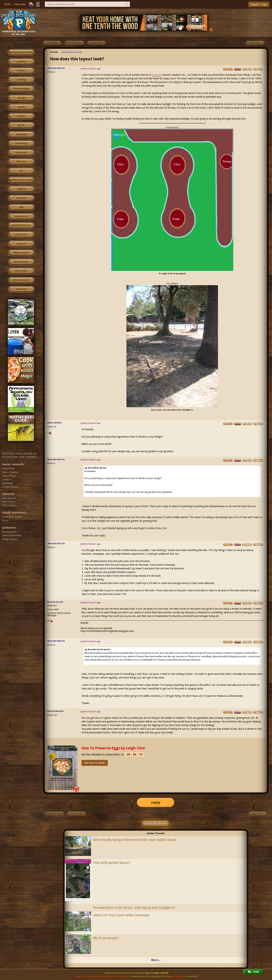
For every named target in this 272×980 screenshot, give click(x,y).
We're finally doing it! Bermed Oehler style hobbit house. (135, 840)
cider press (21, 234)
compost (156, 75)
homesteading (21, 89)
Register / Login (259, 4)
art (21, 171)
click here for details (95, 763)
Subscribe (20, 4)
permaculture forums (21, 52)
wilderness (21, 153)
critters (21, 71)
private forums (21, 280)
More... (156, 960)
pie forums (21, 271)
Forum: (54, 52)
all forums (21, 289)
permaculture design (72, 52)
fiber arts (21, 162)
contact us (79, 976)
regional (21, 189)
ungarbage (21, 134)
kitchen (21, 116)
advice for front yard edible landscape (121, 915)
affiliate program (107, 976)
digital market (21, 253)
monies (21, 107)
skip (21, 207)
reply (156, 802)
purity (21, 125)
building (21, 80)
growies (21, 62)
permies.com (21, 262)
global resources (21, 225)
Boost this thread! (156, 823)
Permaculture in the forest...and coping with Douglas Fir (134, 908)
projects (21, 244)
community (21, 143)
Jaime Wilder (54, 423)
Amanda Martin (56, 68)
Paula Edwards (56, 711)
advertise (92, 976)
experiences (21, 216)
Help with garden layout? (112, 863)
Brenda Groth (55, 602)
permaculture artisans (21, 180)
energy (21, 98)
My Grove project (106, 938)
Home (7, 4)
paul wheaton (178, 976)
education (21, 198)
